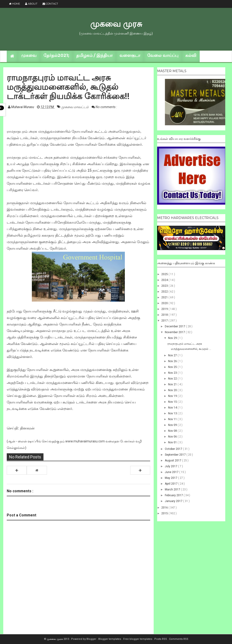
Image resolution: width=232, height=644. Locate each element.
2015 (165, 513)
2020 (165, 303)
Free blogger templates (138, 639)
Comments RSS (179, 639)
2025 (165, 274)
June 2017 (172, 472)
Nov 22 (173, 379)
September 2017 (176, 455)
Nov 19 (173, 396)
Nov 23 (173, 373)
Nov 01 (173, 442)
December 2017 (175, 326)
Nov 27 (173, 355)
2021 (165, 297)
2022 (165, 292)
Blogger (92, 639)
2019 (165, 309)
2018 (165, 315)
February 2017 (174, 495)
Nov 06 (173, 437)
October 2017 (174, 449)
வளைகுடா (130, 55)
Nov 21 (173, 384)
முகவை (29, 55)
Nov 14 (173, 408)
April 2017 (172, 484)
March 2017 (173, 489)
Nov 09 (173, 425)
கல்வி (191, 55)
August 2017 (173, 460)
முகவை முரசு (116, 24)
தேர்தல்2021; (56, 55)
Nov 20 (173, 390)
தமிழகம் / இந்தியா (94, 55)
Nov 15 (173, 402)
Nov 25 (173, 367)
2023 (165, 286)
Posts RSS (161, 639)
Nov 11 (173, 419)
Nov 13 (173, 413)
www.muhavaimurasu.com (85, 441)
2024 (165, 280)
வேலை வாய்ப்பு (163, 55)
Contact (50, 4)
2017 (165, 321)
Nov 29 (173, 338)
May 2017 (171, 478)
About (31, 4)
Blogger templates (110, 639)
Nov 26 (173, 361)
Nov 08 (173, 431)
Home (15, 4)
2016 (165, 508)
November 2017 (175, 332)
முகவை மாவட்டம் (75, 107)
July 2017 (171, 466)
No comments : (106, 107)
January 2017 (174, 501)
